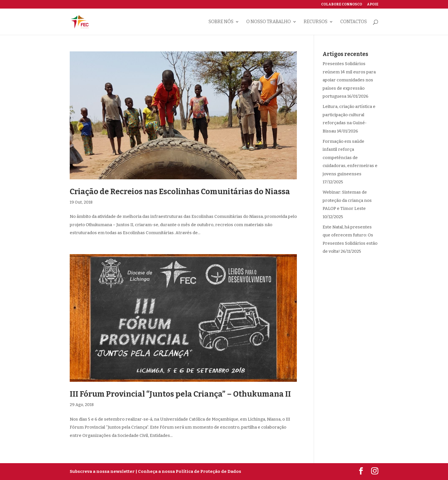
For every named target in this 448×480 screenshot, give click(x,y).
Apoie (373, 4)
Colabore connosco (342, 4)
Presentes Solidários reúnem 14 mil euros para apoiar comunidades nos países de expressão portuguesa (349, 80)
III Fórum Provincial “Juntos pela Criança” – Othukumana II (180, 394)
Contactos (354, 22)
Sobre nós (221, 22)
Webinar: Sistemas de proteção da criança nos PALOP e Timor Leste (347, 200)
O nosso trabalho (269, 22)
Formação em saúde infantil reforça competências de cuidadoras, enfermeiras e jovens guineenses (350, 158)
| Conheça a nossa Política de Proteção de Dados (188, 471)
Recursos (316, 22)
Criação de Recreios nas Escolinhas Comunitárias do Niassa (180, 192)
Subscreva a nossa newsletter (102, 471)
